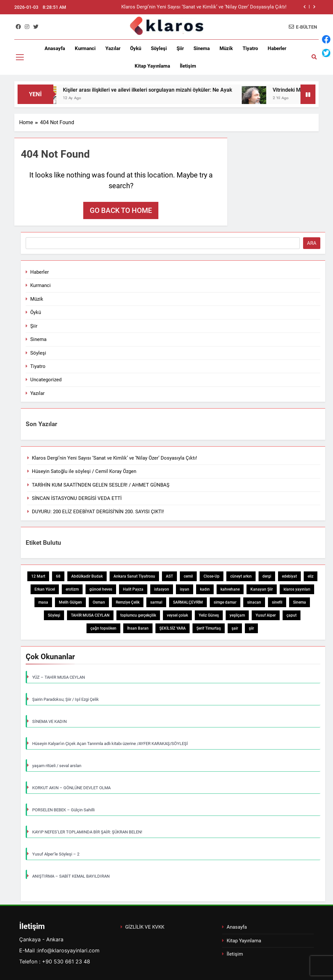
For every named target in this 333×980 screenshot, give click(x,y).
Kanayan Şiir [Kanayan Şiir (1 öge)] (262, 589)
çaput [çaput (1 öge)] (292, 615)
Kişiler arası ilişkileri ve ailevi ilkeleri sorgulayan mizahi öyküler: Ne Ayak (155, 90)
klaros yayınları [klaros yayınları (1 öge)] (297, 589)
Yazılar (113, 48)
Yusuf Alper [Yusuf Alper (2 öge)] (266, 615)
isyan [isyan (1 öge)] (185, 589)
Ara (312, 243)
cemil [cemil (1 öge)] (188, 576)
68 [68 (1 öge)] (58, 576)
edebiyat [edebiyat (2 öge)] (289, 576)
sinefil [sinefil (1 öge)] (277, 602)
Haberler (277, 48)
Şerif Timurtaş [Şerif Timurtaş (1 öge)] (209, 628)
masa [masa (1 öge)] (43, 602)
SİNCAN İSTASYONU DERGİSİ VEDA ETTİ (77, 498)
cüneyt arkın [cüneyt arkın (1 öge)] (241, 576)
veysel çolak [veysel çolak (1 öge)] (177, 615)
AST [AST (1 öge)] (169, 576)
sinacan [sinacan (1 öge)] (254, 602)
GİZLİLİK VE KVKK (145, 927)
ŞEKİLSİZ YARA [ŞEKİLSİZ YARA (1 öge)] (173, 628)
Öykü (136, 48)
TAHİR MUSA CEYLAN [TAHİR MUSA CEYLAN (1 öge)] (90, 615)
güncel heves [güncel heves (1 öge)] (101, 589)
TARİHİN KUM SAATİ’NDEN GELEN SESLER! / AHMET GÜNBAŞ (101, 485)
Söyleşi (159, 48)
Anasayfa (55, 48)
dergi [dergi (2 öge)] (267, 576)
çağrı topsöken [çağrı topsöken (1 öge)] (103, 628)
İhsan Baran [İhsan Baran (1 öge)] (138, 628)
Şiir (180, 48)
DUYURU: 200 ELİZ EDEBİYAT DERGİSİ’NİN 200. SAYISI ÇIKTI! (98, 512)
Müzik (226, 48)
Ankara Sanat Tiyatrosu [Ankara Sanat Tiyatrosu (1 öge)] (134, 576)
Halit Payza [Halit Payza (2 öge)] (133, 589)
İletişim (188, 66)
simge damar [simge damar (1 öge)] (225, 602)
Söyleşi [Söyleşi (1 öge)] (54, 615)
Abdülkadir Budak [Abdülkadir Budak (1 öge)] (87, 576)
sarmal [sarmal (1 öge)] (156, 602)
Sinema (202, 48)
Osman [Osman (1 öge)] (99, 602)
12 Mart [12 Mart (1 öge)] (38, 576)
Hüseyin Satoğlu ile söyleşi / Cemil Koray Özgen (84, 471)
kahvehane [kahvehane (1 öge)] (230, 589)
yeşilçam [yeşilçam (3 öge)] (237, 615)
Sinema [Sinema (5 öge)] (300, 602)
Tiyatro (250, 48)
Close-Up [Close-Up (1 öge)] (212, 576)
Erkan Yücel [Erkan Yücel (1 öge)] (45, 589)
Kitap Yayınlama (152, 66)
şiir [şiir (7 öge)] (251, 628)
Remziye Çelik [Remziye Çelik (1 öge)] (128, 602)
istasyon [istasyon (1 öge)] (162, 589)
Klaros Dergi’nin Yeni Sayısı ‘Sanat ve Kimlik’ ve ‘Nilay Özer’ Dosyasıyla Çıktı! (204, 7)
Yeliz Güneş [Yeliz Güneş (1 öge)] (209, 615)
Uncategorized (46, 380)
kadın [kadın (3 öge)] (205, 589)
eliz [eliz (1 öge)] (311, 576)
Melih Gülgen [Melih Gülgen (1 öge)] (70, 602)
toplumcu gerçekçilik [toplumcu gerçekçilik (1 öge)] (138, 615)
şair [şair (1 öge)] (235, 628)
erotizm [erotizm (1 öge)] (72, 589)
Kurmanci (85, 48)
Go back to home (121, 210)
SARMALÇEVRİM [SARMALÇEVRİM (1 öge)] (188, 602)
